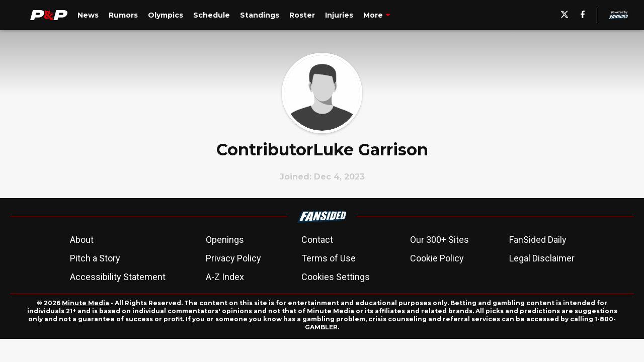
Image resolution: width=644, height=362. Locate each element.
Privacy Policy (233, 258)
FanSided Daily (538, 240)
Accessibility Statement (118, 277)
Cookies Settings (336, 277)
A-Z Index (225, 277)
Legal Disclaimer (542, 258)
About (82, 240)
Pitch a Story (95, 258)
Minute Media (86, 303)
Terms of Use (329, 258)
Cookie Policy (437, 258)
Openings (225, 240)
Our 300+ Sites (439, 240)
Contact (317, 240)
